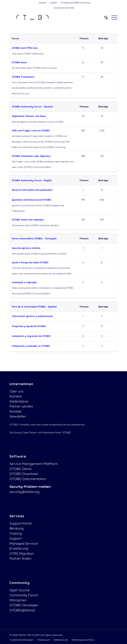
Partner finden (20, 558)
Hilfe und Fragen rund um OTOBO (31, 130)
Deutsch (42, 3)
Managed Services (24, 543)
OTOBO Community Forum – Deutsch (32, 107)
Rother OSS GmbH (29, 635)
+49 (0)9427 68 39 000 (64, 8)
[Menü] (113, 17)
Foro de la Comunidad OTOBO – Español (34, 307)
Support (16, 538)
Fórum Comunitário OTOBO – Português (34, 238)
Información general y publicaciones (32, 316)
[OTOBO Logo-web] (53, 17)
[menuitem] (43, 3)
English (54, 3)
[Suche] (104, 17)
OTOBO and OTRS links (25, 48)
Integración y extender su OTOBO (31, 346)
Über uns (16, 391)
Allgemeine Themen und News (29, 116)
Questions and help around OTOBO (31, 200)
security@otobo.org (24, 492)
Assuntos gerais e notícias (26, 248)
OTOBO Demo (21, 469)
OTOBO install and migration (28, 220)
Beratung (17, 528)
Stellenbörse (19, 401)
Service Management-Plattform (34, 464)
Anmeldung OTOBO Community (76, 3)
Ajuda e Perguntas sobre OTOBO (30, 262)
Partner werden (21, 406)
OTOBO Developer (24, 605)
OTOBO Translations (23, 77)
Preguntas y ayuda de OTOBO (29, 326)
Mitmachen (18, 600)
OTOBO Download (24, 474)
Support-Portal (21, 523)
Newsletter (18, 416)
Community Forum (24, 595)
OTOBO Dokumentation (28, 479)
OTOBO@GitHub (22, 610)
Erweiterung (19, 548)
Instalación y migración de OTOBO (31, 336)
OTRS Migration (22, 553)
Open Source (20, 590)
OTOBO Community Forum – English (32, 180)
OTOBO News (19, 62)
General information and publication (32, 190)
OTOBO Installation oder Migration (31, 156)
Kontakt (16, 411)
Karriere (16, 396)
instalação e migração (24, 282)
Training (16, 533)
